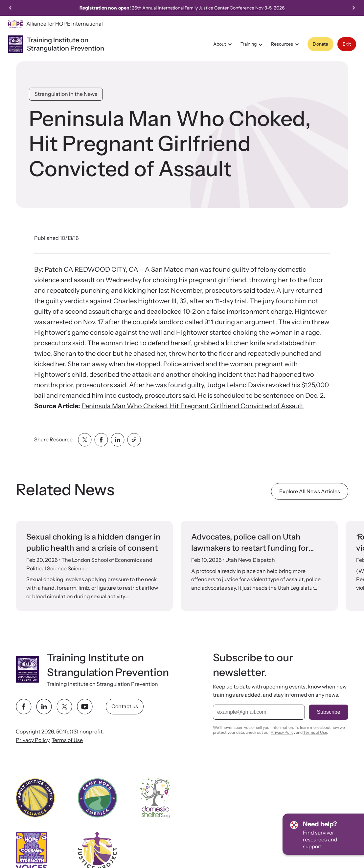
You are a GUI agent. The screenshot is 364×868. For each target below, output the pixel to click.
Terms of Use (67, 740)
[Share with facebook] (101, 440)
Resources (286, 44)
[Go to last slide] (11, 8)
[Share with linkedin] (118, 440)
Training (252, 44)
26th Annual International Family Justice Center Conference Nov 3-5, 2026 (240, 8)
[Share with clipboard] (134, 440)
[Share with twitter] (85, 440)
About (224, 44)
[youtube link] (85, 707)
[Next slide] (353, 8)
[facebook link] (24, 707)
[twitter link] (64, 707)
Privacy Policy (33, 740)
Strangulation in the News (66, 94)
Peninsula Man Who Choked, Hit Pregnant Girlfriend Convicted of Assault (193, 406)
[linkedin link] (44, 707)
